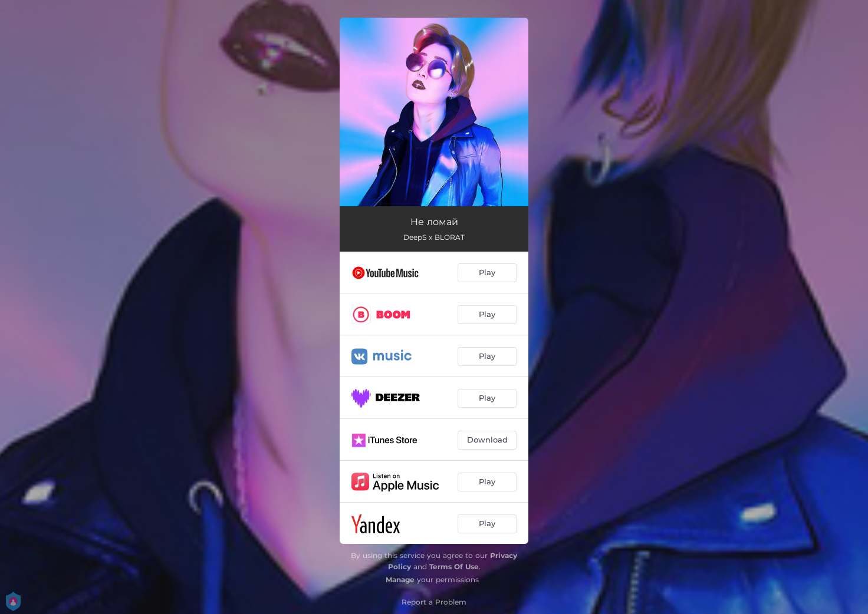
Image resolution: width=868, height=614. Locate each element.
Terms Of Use (454, 567)
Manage (400, 580)
